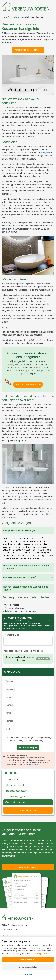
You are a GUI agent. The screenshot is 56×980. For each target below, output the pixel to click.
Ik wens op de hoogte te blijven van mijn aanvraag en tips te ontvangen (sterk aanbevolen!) (29, 739)
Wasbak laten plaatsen (32, 17)
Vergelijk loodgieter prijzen (28, 385)
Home (4, 17)
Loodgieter (15, 17)
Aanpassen (28, 974)
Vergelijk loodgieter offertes (28, 50)
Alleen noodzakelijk (28, 967)
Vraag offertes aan (28, 810)
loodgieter (45, 153)
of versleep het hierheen (20, 659)
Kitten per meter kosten (15, 785)
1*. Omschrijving (11, 635)
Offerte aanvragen (28, 748)
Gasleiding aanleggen (15, 796)
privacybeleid (33, 765)
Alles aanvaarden (28, 960)
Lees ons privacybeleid (42, 953)
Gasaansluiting (12, 779)
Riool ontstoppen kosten (16, 791)
